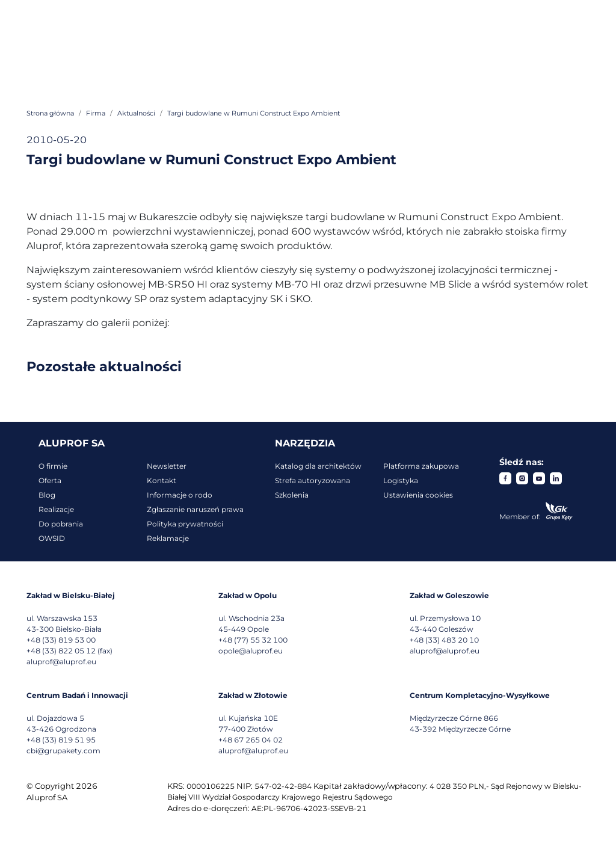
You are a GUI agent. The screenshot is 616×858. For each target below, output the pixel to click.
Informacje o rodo (180, 495)
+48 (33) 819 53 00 (61, 640)
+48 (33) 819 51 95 (61, 740)
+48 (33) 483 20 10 (444, 640)
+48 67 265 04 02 (251, 740)
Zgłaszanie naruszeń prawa (195, 509)
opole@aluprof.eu (251, 651)
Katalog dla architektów (318, 466)
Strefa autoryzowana (313, 480)
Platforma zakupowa (421, 466)
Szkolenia (292, 495)
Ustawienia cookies (418, 495)
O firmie (53, 466)
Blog (47, 495)
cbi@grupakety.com (63, 751)
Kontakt (162, 480)
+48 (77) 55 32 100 (253, 640)
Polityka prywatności (185, 524)
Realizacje (56, 509)
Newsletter (167, 466)
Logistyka (401, 480)
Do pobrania (61, 524)
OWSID (52, 538)
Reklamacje (168, 538)
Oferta (50, 480)
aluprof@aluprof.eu (61, 662)
